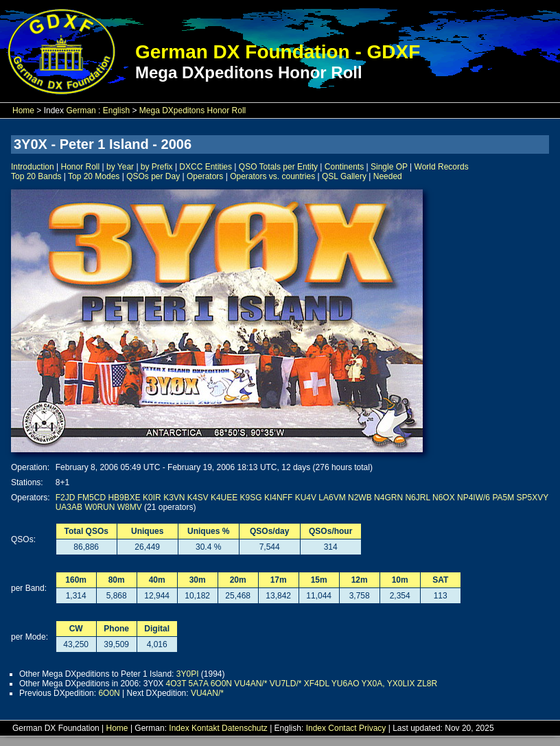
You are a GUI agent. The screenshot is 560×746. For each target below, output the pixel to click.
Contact (342, 728)
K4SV (198, 498)
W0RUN (100, 507)
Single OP (389, 167)
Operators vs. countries (272, 176)
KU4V (306, 498)
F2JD (66, 498)
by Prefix (157, 167)
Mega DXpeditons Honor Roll (192, 110)
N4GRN (388, 498)
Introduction (33, 167)
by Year (120, 167)
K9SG (251, 498)
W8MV (130, 507)
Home (23, 110)
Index (179, 728)
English (116, 110)
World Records (442, 167)
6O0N (221, 684)
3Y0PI (188, 674)
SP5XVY (533, 498)
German (81, 110)
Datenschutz (245, 728)
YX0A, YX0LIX (388, 684)
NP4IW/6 (474, 498)
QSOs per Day (153, 176)
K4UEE (224, 498)
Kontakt (206, 728)
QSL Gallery (344, 176)
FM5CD (92, 498)
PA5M (503, 498)
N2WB (360, 498)
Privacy (372, 728)
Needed (388, 176)
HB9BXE (124, 498)
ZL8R (427, 684)
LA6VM (332, 498)
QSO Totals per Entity (278, 167)
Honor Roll (81, 167)
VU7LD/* (286, 684)
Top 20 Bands (36, 176)
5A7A (199, 684)
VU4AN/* (250, 684)
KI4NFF (278, 498)
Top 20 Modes (94, 176)
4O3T (176, 684)
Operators (205, 176)
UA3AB (69, 507)
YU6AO (346, 684)
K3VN (174, 498)
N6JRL (417, 498)
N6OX (444, 498)
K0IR (152, 498)
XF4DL (317, 684)
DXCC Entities (206, 167)
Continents (344, 167)
